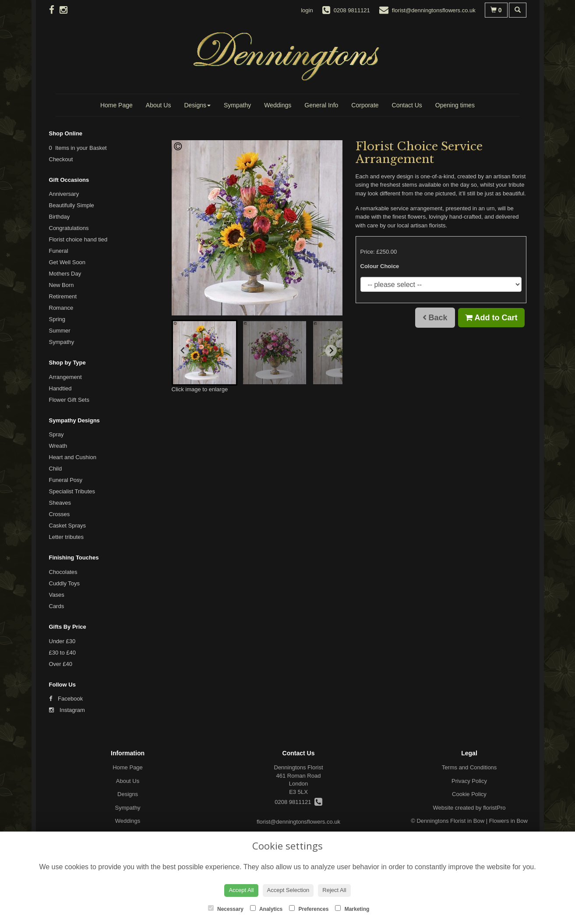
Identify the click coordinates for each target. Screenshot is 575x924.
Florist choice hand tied (78, 239)
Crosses (60, 514)
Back (435, 318)
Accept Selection (288, 890)
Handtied (60, 388)
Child (56, 469)
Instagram (67, 710)
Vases (57, 595)
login (307, 10)
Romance (61, 308)
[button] (205, 353)
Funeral (59, 251)
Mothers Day (65, 274)
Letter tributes (67, 537)
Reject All (334, 890)
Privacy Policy (469, 781)
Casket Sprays (68, 526)
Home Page (116, 105)
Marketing (352, 909)
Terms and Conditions (469, 767)
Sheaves (60, 503)
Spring (57, 319)
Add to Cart (491, 318)
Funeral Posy (66, 480)
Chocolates (63, 572)
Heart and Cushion (73, 457)
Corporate (365, 105)
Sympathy (237, 105)
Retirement (63, 296)
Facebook (66, 699)
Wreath (58, 446)
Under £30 (62, 641)
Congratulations (69, 228)
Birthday (60, 217)
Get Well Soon (67, 262)
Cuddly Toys (65, 583)
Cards (57, 606)
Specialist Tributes (72, 491)
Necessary (226, 909)
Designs (197, 105)
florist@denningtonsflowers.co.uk (298, 822)
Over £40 (61, 664)
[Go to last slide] (183, 350)
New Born (62, 285)
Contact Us (407, 105)
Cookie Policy (469, 794)
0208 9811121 (298, 802)
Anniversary (64, 194)
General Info (321, 105)
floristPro (494, 808)
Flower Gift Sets (69, 400)
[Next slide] (331, 350)
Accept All (241, 890)
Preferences (309, 909)
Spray (56, 434)
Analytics (266, 909)
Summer (60, 331)
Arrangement (65, 377)
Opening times (455, 105)
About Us (159, 105)
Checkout (61, 159)
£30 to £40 (62, 653)
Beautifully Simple (72, 205)
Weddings (278, 105)
